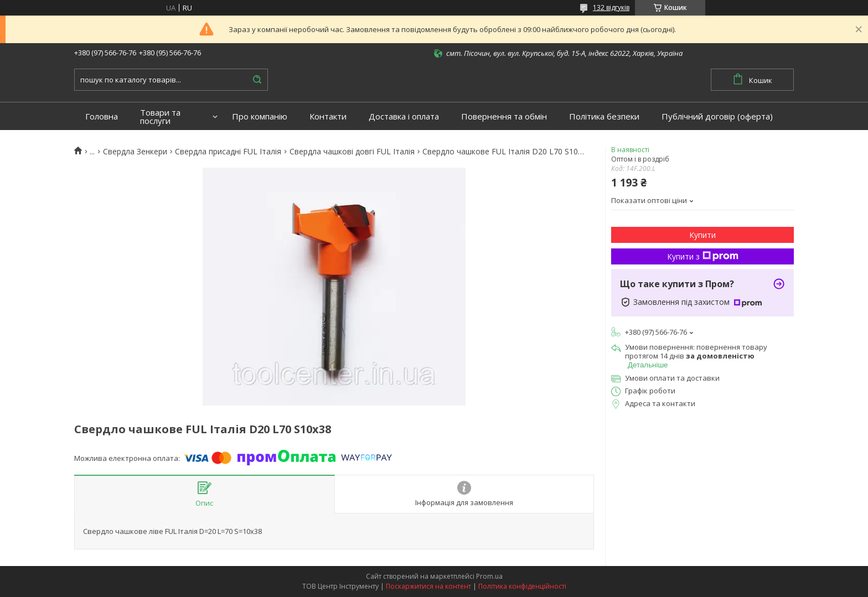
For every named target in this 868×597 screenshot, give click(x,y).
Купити (702, 235)
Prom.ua (489, 576)
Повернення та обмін (504, 116)
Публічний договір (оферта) (717, 116)
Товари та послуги (160, 117)
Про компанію (260, 116)
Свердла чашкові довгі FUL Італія (352, 152)
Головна (102, 116)
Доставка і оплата (404, 116)
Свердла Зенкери (135, 152)
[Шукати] (257, 80)
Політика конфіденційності (522, 586)
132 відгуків (611, 7)
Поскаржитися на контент (428, 586)
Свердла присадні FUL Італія (228, 152)
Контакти (328, 116)
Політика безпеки (604, 116)
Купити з (703, 256)
